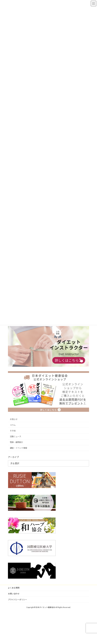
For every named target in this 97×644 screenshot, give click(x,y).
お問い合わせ (14, 594)
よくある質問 (14, 588)
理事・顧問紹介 (17, 442)
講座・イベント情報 (18, 448)
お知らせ (14, 419)
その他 (13, 431)
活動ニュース (16, 436)
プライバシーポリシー (17, 600)
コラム (13, 425)
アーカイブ (13, 457)
